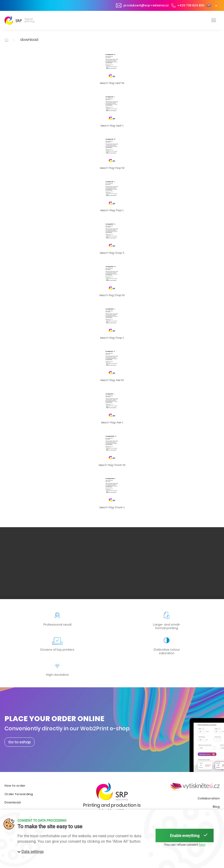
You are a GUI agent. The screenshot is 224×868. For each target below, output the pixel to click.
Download (13, 802)
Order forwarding (19, 794)
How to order (15, 786)
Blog (216, 807)
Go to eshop (19, 742)
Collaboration (209, 798)
